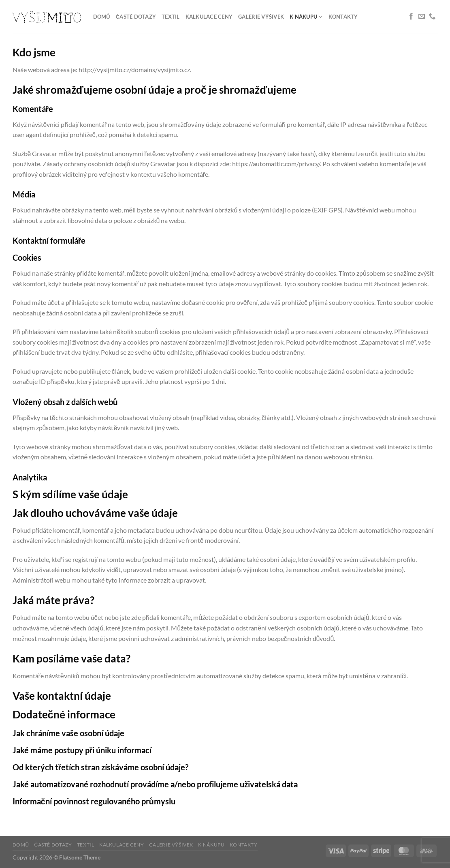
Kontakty (343, 17)
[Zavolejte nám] (432, 17)
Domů (102, 17)
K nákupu (306, 17)
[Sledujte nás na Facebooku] (411, 17)
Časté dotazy (136, 17)
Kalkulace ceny (209, 17)
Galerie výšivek (261, 17)
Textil (171, 17)
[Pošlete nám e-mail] (422, 17)
